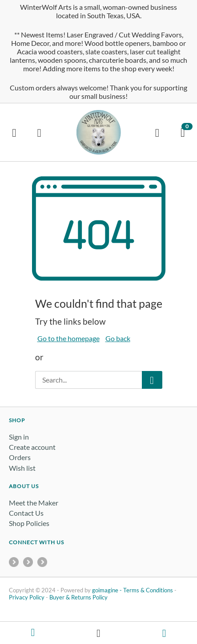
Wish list (22, 468)
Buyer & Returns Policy (78, 597)
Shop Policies (29, 523)
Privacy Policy (27, 597)
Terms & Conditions (148, 590)
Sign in (19, 437)
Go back (118, 338)
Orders (20, 457)
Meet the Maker (34, 503)
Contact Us (26, 513)
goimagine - (108, 590)
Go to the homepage (68, 338)
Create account (32, 447)
